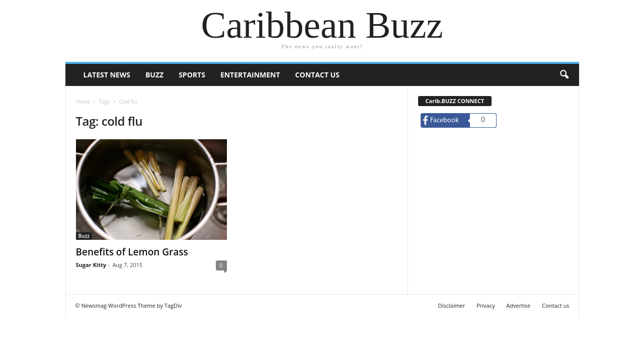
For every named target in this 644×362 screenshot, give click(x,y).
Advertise (518, 305)
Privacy (486, 305)
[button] (564, 75)
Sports (192, 75)
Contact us (317, 75)
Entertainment (250, 75)
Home (83, 102)
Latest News (107, 75)
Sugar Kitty (91, 265)
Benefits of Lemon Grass (132, 252)
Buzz (154, 75)
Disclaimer (451, 305)
